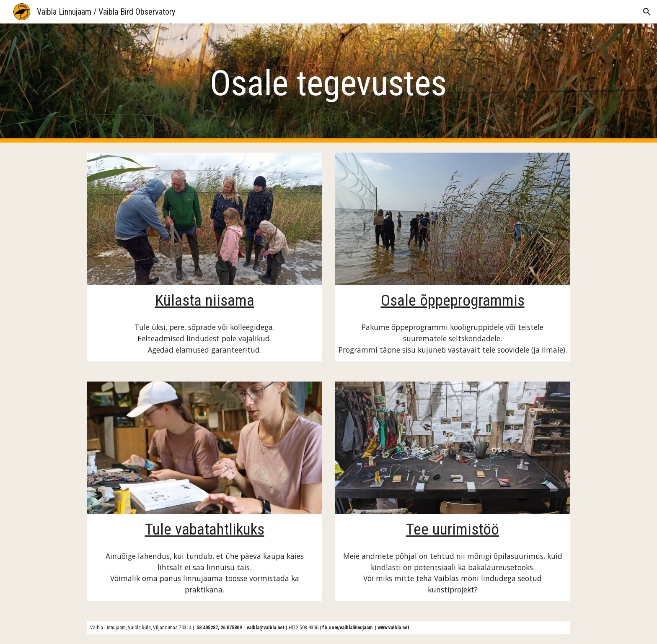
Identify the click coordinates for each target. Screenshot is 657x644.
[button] (647, 12)
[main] (328, 83)
